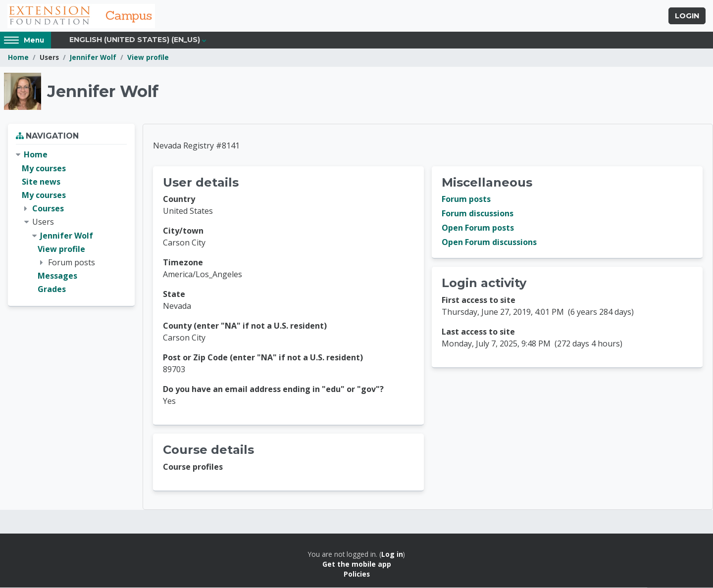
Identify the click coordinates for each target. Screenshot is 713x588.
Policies (357, 575)
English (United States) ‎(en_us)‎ (135, 41)
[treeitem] (71, 223)
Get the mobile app (357, 564)
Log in (392, 555)
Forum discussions (478, 214)
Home (18, 58)
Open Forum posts (478, 229)
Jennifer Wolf (93, 58)
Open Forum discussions (489, 243)
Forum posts (466, 200)
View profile (148, 58)
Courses (48, 209)
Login (687, 16)
